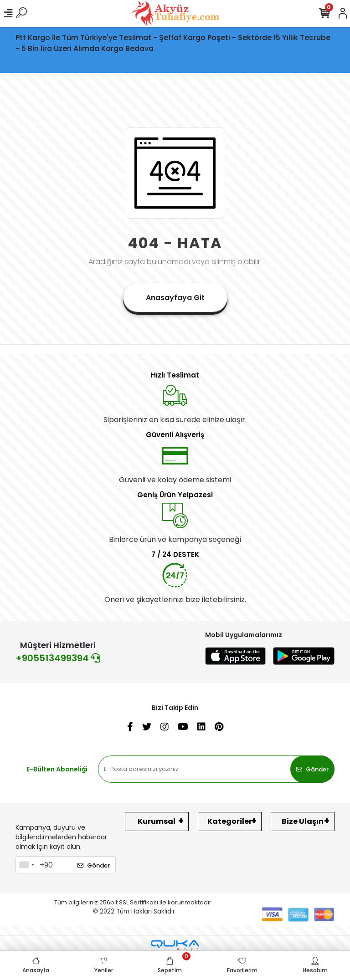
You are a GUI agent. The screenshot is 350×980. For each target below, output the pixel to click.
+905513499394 (58, 658)
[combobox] (26, 865)
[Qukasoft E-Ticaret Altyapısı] (175, 946)
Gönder (312, 769)
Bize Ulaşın (303, 821)
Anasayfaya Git (175, 298)
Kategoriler (230, 821)
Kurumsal (157, 821)
